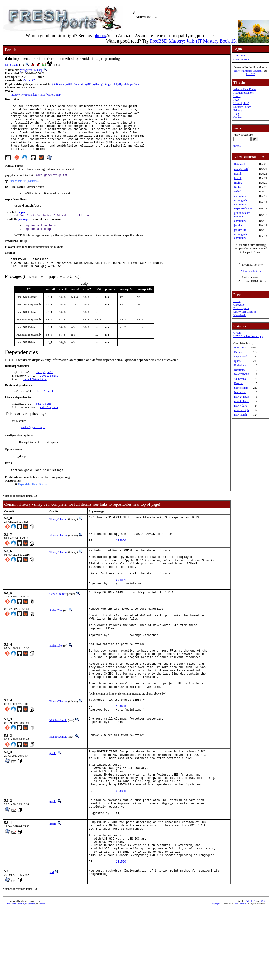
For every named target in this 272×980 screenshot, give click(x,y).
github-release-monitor (243, 215)
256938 (121, 755)
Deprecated (241, 356)
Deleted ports (241, 308)
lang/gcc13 (45, 388)
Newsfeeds (240, 315)
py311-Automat (74, 84)
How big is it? (241, 103)
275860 (121, 564)
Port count (240, 348)
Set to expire (241, 388)
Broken (238, 352)
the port (21, 224)
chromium (240, 196)
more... (237, 146)
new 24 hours (242, 397)
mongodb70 (241, 169)
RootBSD (251, 74)
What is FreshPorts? (245, 89)
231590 (121, 933)
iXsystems (258, 71)
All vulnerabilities (251, 271)
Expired (239, 383)
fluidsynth (240, 164)
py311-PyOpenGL (118, 84)
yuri (52, 943)
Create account (242, 59)
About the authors (244, 93)
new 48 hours (242, 401)
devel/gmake (49, 392)
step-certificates (243, 208)
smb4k (238, 192)
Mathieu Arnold (58, 769)
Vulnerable (240, 379)
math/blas (44, 422)
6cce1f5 (29, 81)
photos (100, 36)
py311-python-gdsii (96, 84)
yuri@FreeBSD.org (31, 70)
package (23, 231)
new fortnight (242, 410)
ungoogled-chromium (241, 202)
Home (237, 301)
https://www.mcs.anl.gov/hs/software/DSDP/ (36, 95)
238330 (121, 849)
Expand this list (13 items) (24, 192)
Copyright (216, 975)
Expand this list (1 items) (32, 505)
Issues (237, 96)
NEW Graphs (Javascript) (248, 336)
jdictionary (58, 84)
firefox (238, 183)
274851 (121, 609)
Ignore (238, 361)
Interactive (240, 392)
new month (241, 415)
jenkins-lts (240, 230)
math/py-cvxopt (33, 446)
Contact (238, 117)
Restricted (240, 370)
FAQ (236, 100)
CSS (253, 972)
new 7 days (241, 406)
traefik (238, 174)
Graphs (238, 333)
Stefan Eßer (56, 640)
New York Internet (243, 71)
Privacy (238, 110)
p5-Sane (135, 84)
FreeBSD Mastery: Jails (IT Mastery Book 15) (194, 41)
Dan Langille (240, 975)
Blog (236, 114)
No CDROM (241, 374)
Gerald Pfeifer (57, 624)
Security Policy (242, 107)
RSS (263, 972)
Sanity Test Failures (245, 312)
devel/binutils (35, 396)
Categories (239, 305)
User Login (240, 56)
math (15, 65)
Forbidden (240, 365)
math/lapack (49, 426)
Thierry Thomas (58, 540)
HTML (247, 972)
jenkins (238, 225)
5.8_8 (8, 65)
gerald (53, 802)
